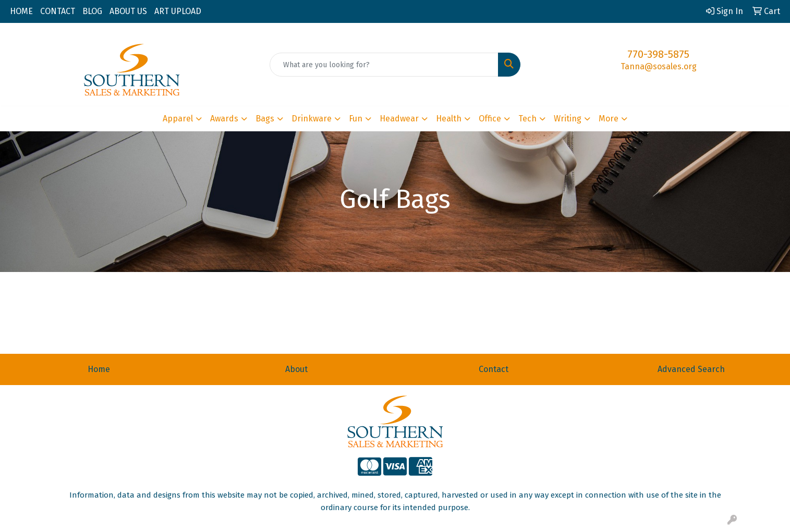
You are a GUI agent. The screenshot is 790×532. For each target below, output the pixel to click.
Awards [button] (224, 119)
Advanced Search (691, 369)
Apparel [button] (178, 119)
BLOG (92, 11)
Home (99, 369)
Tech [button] (527, 119)
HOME (21, 11)
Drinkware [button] (312, 119)
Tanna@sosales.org (659, 66)
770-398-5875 (658, 54)
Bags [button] (265, 119)
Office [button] (490, 119)
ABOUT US (128, 11)
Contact (494, 369)
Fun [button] (356, 119)
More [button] (609, 119)
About (296, 369)
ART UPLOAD (178, 11)
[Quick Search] (384, 65)
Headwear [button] (399, 119)
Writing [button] (568, 119)
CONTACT (58, 11)
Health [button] (449, 119)
